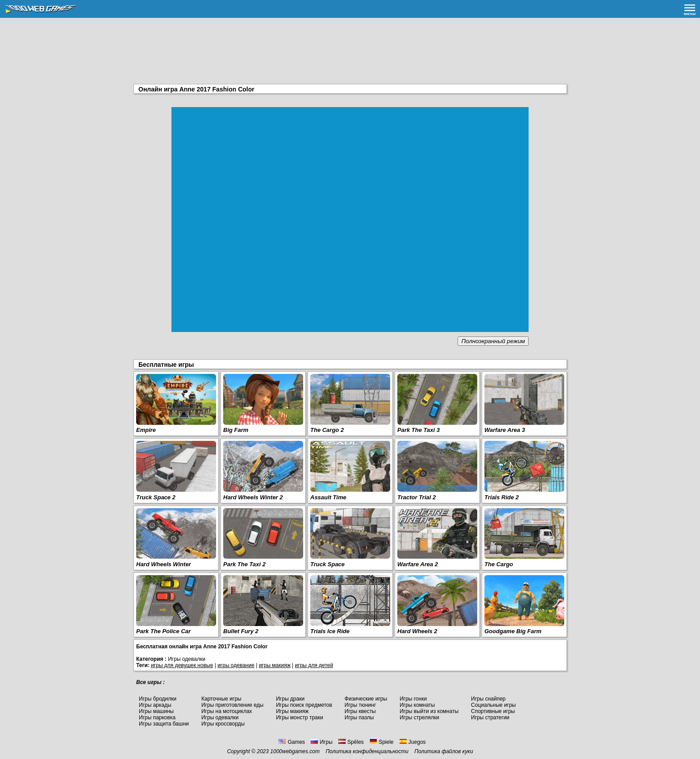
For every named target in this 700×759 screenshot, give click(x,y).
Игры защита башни (164, 724)
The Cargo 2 (327, 430)
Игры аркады (155, 705)
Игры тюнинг (360, 705)
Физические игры (366, 699)
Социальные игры (493, 705)
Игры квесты (360, 711)
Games (292, 742)
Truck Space (327, 564)
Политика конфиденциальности (367, 751)
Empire (146, 430)
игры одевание (236, 665)
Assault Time (328, 497)
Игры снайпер (488, 699)
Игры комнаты (417, 705)
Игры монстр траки (300, 718)
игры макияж (275, 665)
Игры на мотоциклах (227, 711)
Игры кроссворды (223, 724)
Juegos (413, 742)
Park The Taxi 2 (244, 564)
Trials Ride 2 (502, 497)
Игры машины (156, 711)
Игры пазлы (359, 718)
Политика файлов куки (444, 751)
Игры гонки (413, 699)
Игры (321, 742)
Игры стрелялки (419, 718)
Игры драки (290, 699)
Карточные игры (221, 699)
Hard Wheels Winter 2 (253, 497)
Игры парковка (157, 718)
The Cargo (499, 564)
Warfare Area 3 (505, 430)
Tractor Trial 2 (417, 497)
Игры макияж (292, 711)
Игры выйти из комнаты (429, 711)
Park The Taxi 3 (419, 430)
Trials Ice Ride (330, 631)
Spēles (351, 742)
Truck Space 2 (156, 497)
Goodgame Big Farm (513, 631)
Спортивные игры (493, 711)
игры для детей (314, 665)
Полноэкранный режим (493, 341)
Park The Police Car (163, 631)
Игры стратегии (490, 718)
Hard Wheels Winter (164, 564)
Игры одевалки (220, 718)
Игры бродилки (158, 699)
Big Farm (236, 430)
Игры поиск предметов (304, 705)
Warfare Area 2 (418, 564)
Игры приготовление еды (232, 705)
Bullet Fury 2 (241, 631)
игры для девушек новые (182, 665)
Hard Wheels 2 (417, 631)
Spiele (381, 742)
